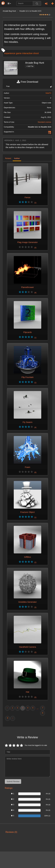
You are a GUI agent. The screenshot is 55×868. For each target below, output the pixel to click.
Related (8, 158)
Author (17, 158)
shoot (36, 53)
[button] (9, 3)
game (19, 53)
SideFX (48, 93)
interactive (27, 53)
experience (10, 53)
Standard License (44, 122)
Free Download (27, 82)
